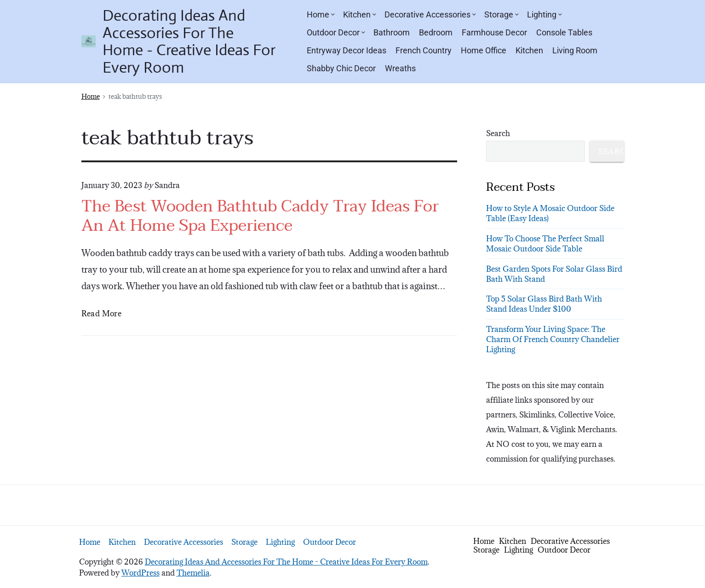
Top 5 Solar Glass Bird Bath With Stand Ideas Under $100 (544, 304)
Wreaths (400, 68)
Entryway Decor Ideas (347, 50)
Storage (501, 14)
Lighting (544, 14)
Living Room (575, 50)
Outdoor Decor (335, 32)
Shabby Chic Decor (341, 68)
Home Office (484, 50)
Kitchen (359, 14)
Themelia (193, 573)
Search (498, 133)
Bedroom (436, 32)
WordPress (140, 573)
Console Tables (564, 32)
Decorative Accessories (430, 14)
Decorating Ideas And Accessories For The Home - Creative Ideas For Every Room (286, 562)
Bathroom (392, 32)
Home (320, 14)
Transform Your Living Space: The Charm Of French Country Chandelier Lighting (553, 339)
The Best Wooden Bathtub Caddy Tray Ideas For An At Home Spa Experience (260, 216)
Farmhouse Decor (494, 32)
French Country (424, 50)
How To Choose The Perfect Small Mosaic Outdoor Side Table (545, 244)
